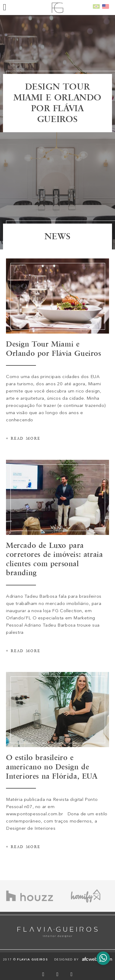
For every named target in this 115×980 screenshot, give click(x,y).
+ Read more (23, 461)
